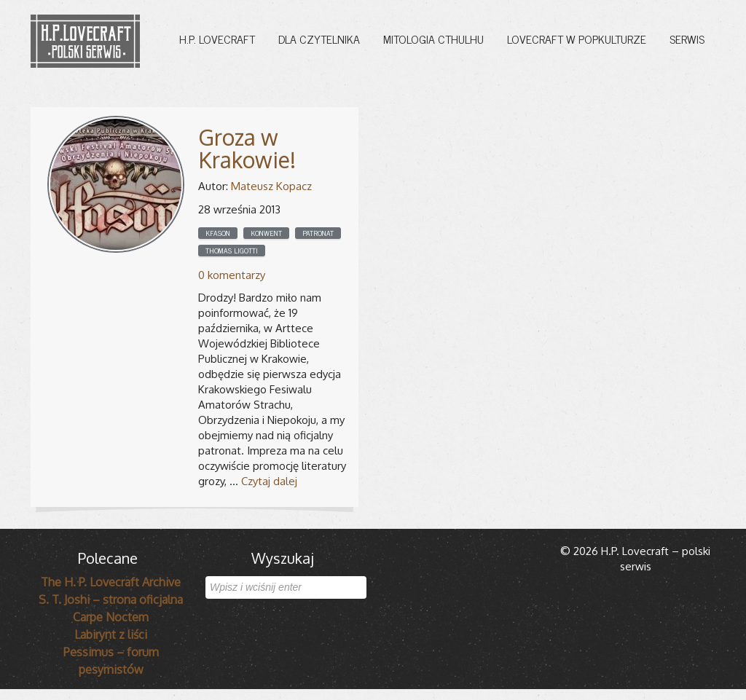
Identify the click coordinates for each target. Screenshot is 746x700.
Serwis (687, 39)
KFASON (218, 233)
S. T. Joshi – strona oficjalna (111, 599)
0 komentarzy (232, 275)
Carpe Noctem (111, 617)
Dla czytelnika (319, 39)
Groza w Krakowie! (247, 148)
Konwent (266, 233)
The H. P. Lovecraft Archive (111, 582)
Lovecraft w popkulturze (577, 39)
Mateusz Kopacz (271, 186)
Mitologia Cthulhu (433, 39)
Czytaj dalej (269, 481)
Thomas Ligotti (232, 251)
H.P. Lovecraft (217, 39)
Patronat (318, 233)
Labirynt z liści (111, 634)
